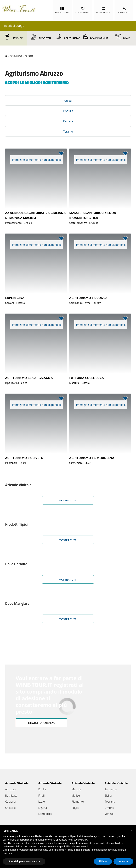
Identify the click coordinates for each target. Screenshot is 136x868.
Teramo (68, 132)
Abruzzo (10, 789)
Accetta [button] (123, 861)
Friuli (41, 796)
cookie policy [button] (80, 840)
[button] (132, 831)
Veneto (109, 814)
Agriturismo (72, 38)
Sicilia (108, 796)
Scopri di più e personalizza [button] (24, 861)
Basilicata (11, 796)
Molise (76, 796)
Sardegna (111, 789)
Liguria (43, 808)
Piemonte (78, 802)
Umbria (109, 808)
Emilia (42, 789)
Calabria (10, 802)
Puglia (75, 808)
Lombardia (45, 814)
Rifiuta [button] (103, 861)
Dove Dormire (99, 38)
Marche (76, 789)
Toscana (110, 802)
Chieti (68, 101)
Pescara (68, 121)
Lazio (42, 802)
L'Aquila (68, 111)
